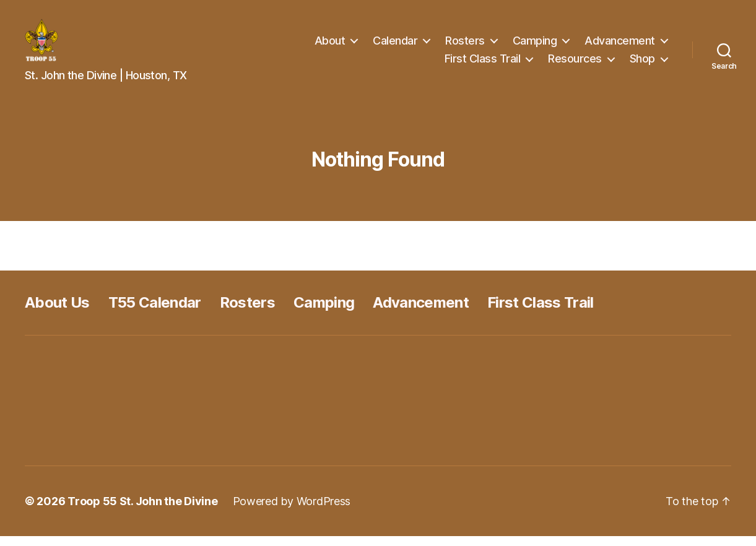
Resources (575, 63)
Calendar (395, 45)
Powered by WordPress (292, 511)
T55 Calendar (155, 312)
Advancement (620, 45)
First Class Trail (483, 63)
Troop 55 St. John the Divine (142, 511)
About (330, 45)
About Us (57, 312)
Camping (535, 45)
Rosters (465, 45)
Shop (642, 63)
